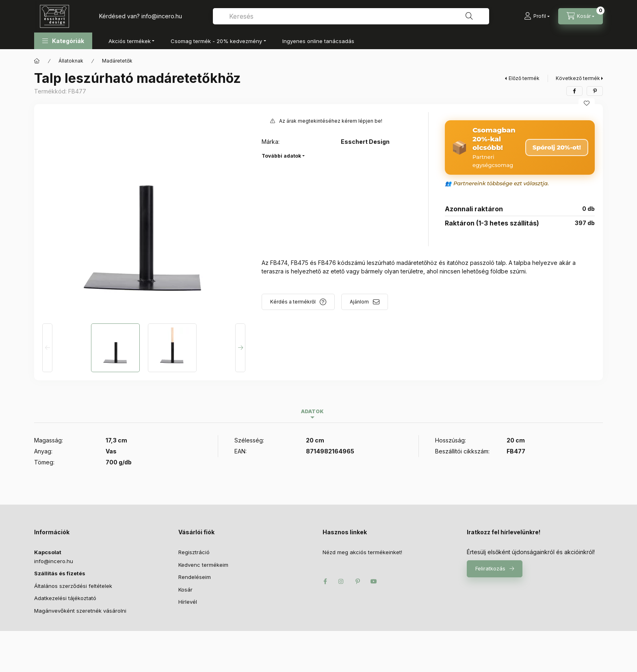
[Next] (240, 348)
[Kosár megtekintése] (581, 16)
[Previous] (47, 348)
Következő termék (578, 78)
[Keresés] (469, 16)
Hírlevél (188, 602)
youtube (374, 581)
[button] (63, 41)
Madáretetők (117, 61)
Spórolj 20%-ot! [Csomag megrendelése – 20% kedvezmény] (557, 147)
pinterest (357, 581)
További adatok (281, 156)
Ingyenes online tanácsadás (318, 41)
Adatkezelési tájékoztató (65, 598)
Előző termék (524, 78)
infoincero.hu (162, 16)
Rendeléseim (195, 577)
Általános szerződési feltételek (73, 586)
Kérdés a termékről (293, 302)
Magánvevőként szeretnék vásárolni (80, 611)
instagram (341, 581)
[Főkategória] (37, 61)
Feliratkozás (490, 568)
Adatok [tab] (312, 411)
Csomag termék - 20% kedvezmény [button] (216, 41)
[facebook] (574, 91)
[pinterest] (595, 91)
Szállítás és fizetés (60, 573)
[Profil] (537, 16)
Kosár (185, 590)
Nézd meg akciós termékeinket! (362, 552)
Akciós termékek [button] (130, 41)
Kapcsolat (48, 552)
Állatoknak (71, 61)
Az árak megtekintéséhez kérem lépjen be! (331, 121)
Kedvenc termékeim (203, 565)
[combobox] (351, 16)
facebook (325, 581)
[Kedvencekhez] (587, 103)
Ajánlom (359, 302)
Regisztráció (194, 552)
